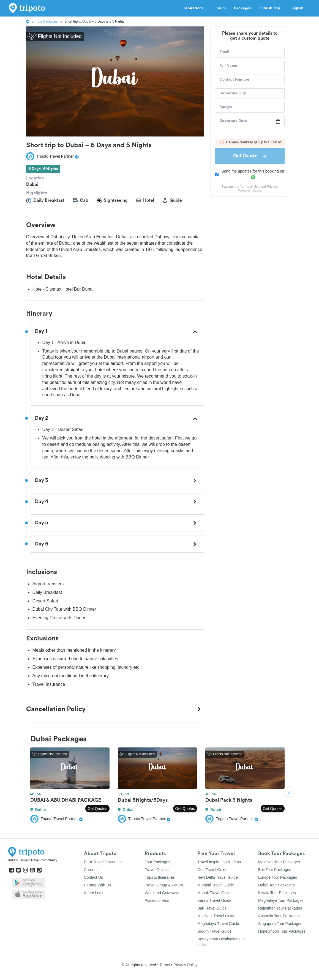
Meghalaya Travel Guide (218, 924)
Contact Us (93, 877)
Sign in (297, 8)
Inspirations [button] (194, 8)
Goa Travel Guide (212, 870)
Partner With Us (98, 885)
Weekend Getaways (162, 893)
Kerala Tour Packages (277, 893)
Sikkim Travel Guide (214, 931)
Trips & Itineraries (160, 877)
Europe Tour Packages (278, 877)
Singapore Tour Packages (280, 924)
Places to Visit (157, 900)
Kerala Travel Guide (214, 900)
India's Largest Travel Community (33, 860)
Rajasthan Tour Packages (280, 908)
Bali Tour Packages (275, 870)
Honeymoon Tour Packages (282, 931)
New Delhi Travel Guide (218, 877)
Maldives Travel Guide (216, 916)
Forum (220, 8)
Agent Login (94, 893)
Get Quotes (97, 809)
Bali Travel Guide (212, 908)
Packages (242, 8)
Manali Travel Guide (215, 893)
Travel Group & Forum (164, 885)
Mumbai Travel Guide (216, 885)
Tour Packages (47, 21)
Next (289, 793)
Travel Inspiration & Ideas (219, 862)
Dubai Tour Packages (276, 885)
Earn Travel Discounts (103, 862)
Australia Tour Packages (279, 916)
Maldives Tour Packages (279, 862)
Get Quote (250, 156)
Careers (91, 870)
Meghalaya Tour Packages (281, 900)
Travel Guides (157, 870)
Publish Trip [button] (271, 8)
